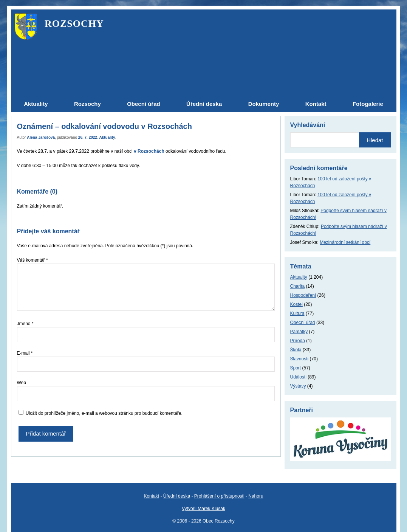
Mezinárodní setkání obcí (345, 242)
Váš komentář (32, 260)
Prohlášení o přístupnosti (219, 496)
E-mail (25, 353)
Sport (296, 368)
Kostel (296, 304)
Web (22, 383)
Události (298, 377)
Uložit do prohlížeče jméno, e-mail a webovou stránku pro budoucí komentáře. (104, 413)
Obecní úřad (303, 323)
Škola (296, 350)
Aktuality (107, 137)
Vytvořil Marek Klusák (203, 509)
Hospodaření (303, 295)
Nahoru (256, 496)
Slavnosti (299, 359)
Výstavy (298, 386)
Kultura (297, 313)
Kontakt (151, 496)
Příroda (298, 341)
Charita (298, 286)
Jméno (25, 324)
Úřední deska (177, 496)
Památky (299, 332)
